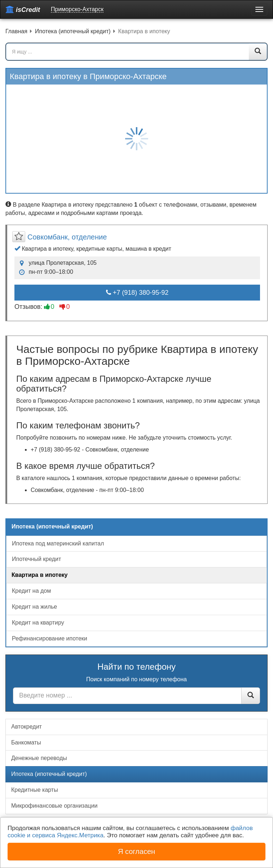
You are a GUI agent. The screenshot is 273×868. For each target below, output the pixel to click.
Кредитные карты (35, 790)
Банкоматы (26, 742)
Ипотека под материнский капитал (58, 543)
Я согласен (136, 851)
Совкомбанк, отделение (67, 237)
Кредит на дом (31, 591)
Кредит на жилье (34, 607)
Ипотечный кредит (36, 559)
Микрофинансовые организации (54, 806)
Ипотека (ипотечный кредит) (49, 774)
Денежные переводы (39, 758)
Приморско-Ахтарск (77, 9)
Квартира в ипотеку (39, 575)
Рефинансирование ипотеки (50, 638)
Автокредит (27, 727)
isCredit (23, 10)
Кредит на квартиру (38, 623)
